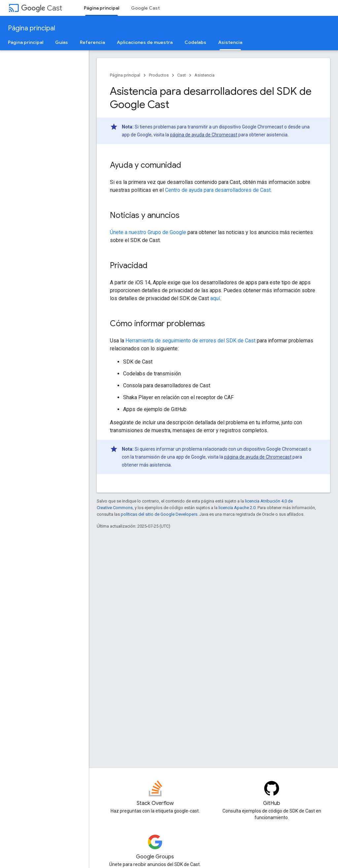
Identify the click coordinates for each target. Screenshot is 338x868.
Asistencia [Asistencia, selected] (230, 42)
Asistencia (204, 75)
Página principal (32, 28)
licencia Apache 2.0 (237, 508)
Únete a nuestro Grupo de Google (148, 232)
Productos (159, 75)
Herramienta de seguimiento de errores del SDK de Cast (190, 341)
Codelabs (195, 42)
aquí (215, 298)
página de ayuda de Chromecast (204, 135)
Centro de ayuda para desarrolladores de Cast (218, 190)
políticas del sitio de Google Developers (159, 514)
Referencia (92, 42)
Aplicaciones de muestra (145, 42)
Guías (62, 42)
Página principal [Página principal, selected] (101, 8)
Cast (42, 8)
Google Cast (145, 8)
